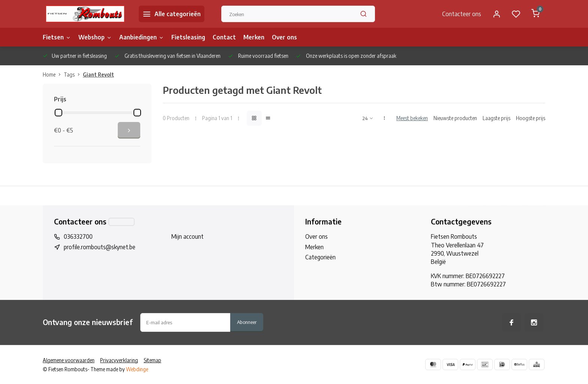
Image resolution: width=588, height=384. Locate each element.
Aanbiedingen (142, 37)
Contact (224, 37)
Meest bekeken (412, 118)
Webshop (95, 37)
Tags (73, 75)
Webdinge (137, 369)
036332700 (78, 236)
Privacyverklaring (119, 360)
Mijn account (187, 236)
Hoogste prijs (531, 118)
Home (53, 75)
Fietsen (57, 37)
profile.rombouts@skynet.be (100, 247)
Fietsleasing (188, 37)
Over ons (284, 37)
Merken (254, 37)
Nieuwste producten (455, 118)
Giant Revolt (98, 75)
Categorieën (320, 257)
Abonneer (247, 322)
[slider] (58, 113)
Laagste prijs (496, 118)
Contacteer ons (462, 14)
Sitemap (152, 360)
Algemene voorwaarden (69, 360)
